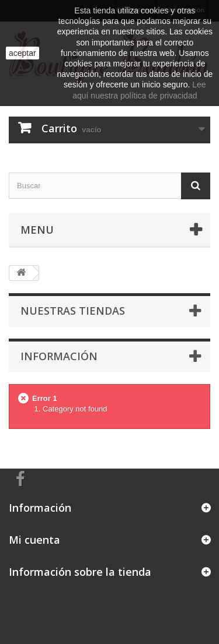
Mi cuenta (34, 540)
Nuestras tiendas (73, 311)
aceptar (22, 53)
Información (59, 356)
